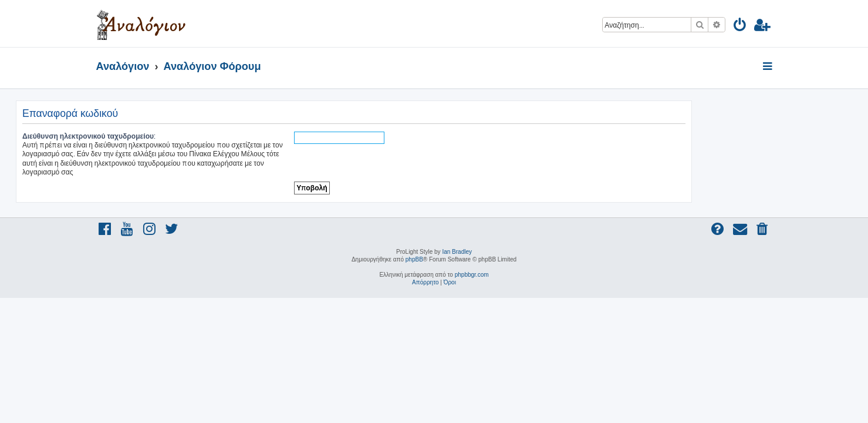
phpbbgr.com (472, 275)
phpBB (414, 259)
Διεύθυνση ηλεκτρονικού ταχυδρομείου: (169, 136)
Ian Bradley (457, 252)
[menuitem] (740, 27)
